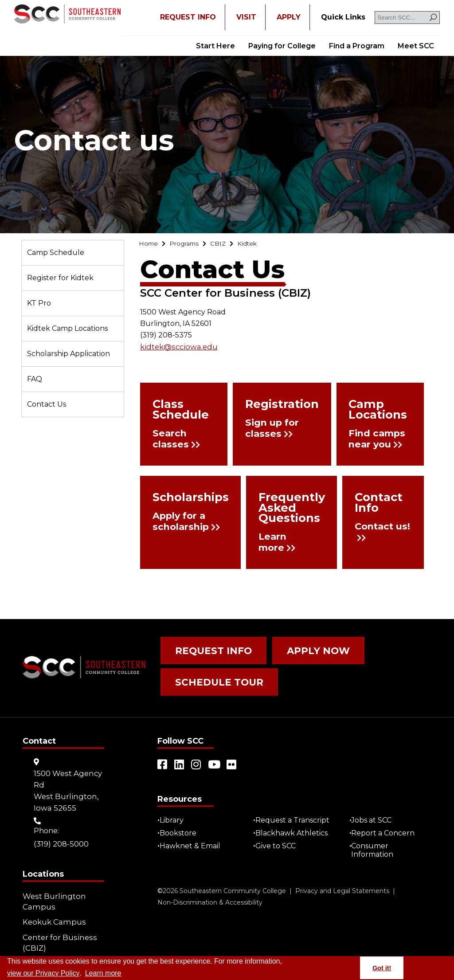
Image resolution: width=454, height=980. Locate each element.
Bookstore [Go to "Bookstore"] (180, 821)
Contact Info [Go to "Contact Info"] (375, 499)
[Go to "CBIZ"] (227, 244)
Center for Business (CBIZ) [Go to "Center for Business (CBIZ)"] (57, 926)
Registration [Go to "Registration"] (278, 406)
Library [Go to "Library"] (174, 808)
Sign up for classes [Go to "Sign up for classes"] (276, 430)
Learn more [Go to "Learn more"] (265, 540)
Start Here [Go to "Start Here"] (215, 46)
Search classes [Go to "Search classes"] (171, 438)
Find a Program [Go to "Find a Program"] (357, 46)
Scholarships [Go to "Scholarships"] (182, 499)
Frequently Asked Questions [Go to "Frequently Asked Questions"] (276, 508)
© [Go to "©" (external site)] (160, 879)
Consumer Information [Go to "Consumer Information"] (375, 838)
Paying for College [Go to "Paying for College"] (282, 46)
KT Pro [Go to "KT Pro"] (39, 303)
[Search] (433, 18)
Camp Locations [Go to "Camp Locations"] (368, 410)
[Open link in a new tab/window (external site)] (163, 753)
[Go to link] (67, 15)
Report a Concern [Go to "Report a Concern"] (386, 821)
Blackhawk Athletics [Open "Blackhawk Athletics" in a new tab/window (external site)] (294, 821)
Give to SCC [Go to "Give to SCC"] (278, 834)
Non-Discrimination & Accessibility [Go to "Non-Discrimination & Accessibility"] (210, 890)
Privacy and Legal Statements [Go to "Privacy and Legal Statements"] (342, 879)
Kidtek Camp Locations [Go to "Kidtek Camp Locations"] (67, 328)
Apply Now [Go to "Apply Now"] (299, 649)
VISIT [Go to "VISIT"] (246, 17)
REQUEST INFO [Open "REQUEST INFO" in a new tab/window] (188, 17)
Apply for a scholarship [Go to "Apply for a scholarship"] (181, 523)
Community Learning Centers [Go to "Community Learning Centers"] (60, 949)
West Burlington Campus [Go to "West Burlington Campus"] (52, 889)
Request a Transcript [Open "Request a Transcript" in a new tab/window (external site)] (295, 808)
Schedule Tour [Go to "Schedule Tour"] (211, 674)
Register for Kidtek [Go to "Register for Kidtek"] (60, 278)
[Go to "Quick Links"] (343, 17)
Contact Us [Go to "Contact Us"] (47, 404)
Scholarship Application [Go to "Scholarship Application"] (68, 354)
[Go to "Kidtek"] (258, 244)
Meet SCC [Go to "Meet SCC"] (416, 46)
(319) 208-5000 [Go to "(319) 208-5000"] (61, 831)
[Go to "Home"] (150, 244)
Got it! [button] (382, 968)
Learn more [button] (103, 973)
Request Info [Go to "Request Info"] (207, 649)
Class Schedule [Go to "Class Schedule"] (174, 410)
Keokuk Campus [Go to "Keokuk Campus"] (52, 907)
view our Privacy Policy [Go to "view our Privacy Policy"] (43, 973)
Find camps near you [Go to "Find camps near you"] (374, 438)
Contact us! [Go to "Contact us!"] (374, 517)
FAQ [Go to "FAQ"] (35, 379)
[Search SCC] (407, 18)
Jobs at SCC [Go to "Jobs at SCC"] (374, 808)
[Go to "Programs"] (189, 244)
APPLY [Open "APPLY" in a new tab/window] (289, 17)
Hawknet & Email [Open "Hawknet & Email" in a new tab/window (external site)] (192, 834)
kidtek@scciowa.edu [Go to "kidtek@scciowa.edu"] (177, 348)
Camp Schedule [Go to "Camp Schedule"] (56, 253)
